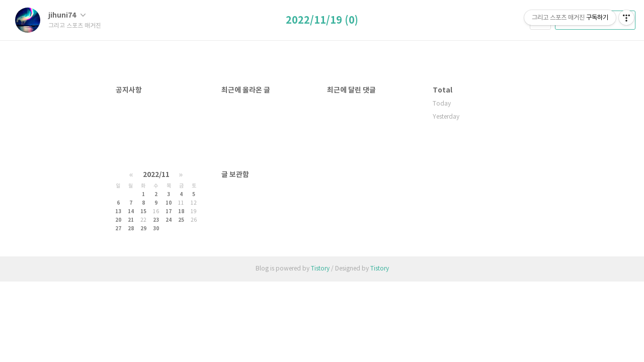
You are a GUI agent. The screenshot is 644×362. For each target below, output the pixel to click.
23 (156, 220)
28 (131, 229)
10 (169, 203)
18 (181, 212)
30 (156, 229)
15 (143, 212)
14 (131, 212)
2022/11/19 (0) (322, 21)
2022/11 (156, 175)
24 (169, 220)
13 (118, 212)
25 (181, 220)
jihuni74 (67, 15)
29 (143, 229)
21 (131, 220)
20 (118, 220)
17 (169, 212)
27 (118, 229)
